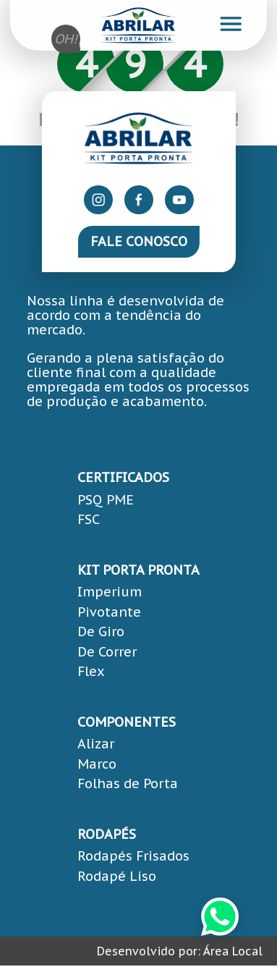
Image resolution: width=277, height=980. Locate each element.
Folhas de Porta (128, 783)
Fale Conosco (139, 241)
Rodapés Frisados (133, 856)
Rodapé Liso (117, 876)
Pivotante (109, 612)
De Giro (101, 631)
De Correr (107, 652)
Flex (91, 671)
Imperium (110, 592)
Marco (97, 764)
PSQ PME (106, 500)
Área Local (233, 951)
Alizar (96, 744)
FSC (89, 519)
